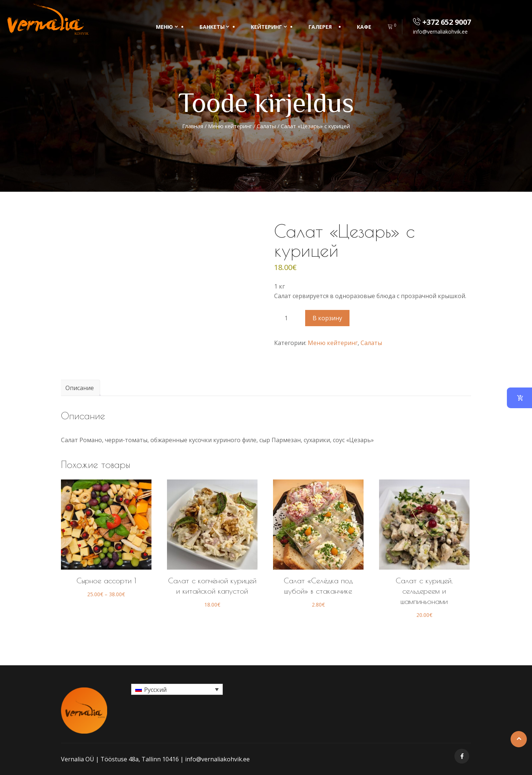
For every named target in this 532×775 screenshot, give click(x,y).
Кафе (364, 27)
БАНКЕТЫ (212, 27)
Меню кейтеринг (230, 126)
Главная (193, 126)
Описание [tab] (80, 388)
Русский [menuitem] (155, 690)
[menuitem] (177, 689)
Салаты (266, 126)
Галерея (320, 27)
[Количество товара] (289, 318)
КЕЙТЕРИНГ (266, 27)
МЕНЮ (164, 27)
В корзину (327, 318)
